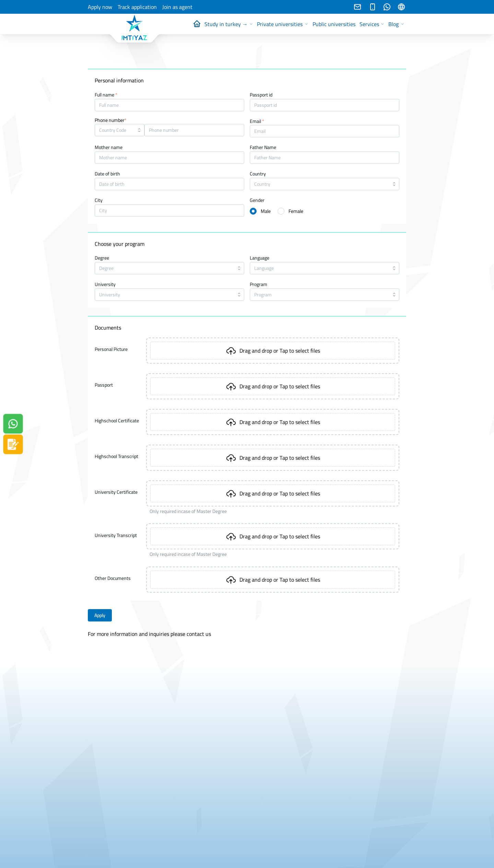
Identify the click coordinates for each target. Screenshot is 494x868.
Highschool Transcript (116, 456)
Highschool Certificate (117, 421)
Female (296, 211)
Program (258, 285)
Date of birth (107, 174)
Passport (104, 385)
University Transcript (116, 535)
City (99, 201)
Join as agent (177, 7)
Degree (102, 258)
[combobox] (120, 130)
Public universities (334, 24)
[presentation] (273, 351)
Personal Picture (111, 349)
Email (257, 122)
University (105, 285)
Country (258, 174)
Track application (137, 7)
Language (260, 258)
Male (266, 211)
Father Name (263, 148)
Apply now (100, 7)
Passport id (261, 95)
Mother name (109, 148)
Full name (106, 95)
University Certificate (116, 492)
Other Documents (113, 578)
